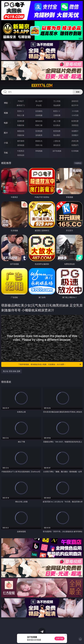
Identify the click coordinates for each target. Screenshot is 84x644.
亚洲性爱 (21, 121)
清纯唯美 (39, 135)
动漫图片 (75, 131)
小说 (6, 143)
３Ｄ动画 (75, 111)
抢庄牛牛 (75, 105)
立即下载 (59, 638)
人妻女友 (57, 141)
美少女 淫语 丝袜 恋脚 (12, 371)
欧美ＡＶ (57, 111)
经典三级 (39, 125)
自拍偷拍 (39, 111)
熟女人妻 (21, 115)
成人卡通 (57, 121)
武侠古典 (75, 141)
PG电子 (21, 101)
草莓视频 (39, 151)
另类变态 (75, 125)
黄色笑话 (57, 145)
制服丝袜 (21, 125)
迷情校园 (21, 145)
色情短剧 (21, 155)
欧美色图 (57, 131)
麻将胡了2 (21, 105)
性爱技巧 (75, 145)
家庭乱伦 (39, 141)
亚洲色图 (39, 131)
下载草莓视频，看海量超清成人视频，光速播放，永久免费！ (50, 364)
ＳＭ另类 (75, 115)
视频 (6, 113)
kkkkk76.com (42, 86)
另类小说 (39, 145)
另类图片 (75, 135)
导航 (6, 153)
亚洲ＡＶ (21, 111)
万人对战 (57, 101)
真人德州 (39, 101)
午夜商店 (21, 151)
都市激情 (21, 141)
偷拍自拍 (39, 121)
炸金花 (39, 105)
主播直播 (57, 115)
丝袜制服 (39, 115)
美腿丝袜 (21, 135)
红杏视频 (75, 151)
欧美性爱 (75, 121)
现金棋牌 (57, 105)
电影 (6, 123)
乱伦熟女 (57, 125)
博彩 (6, 103)
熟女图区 (57, 135)
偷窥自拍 (21, 131)
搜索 (78, 92)
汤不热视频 (57, 151)
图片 (6, 133)
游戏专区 (75, 101)
